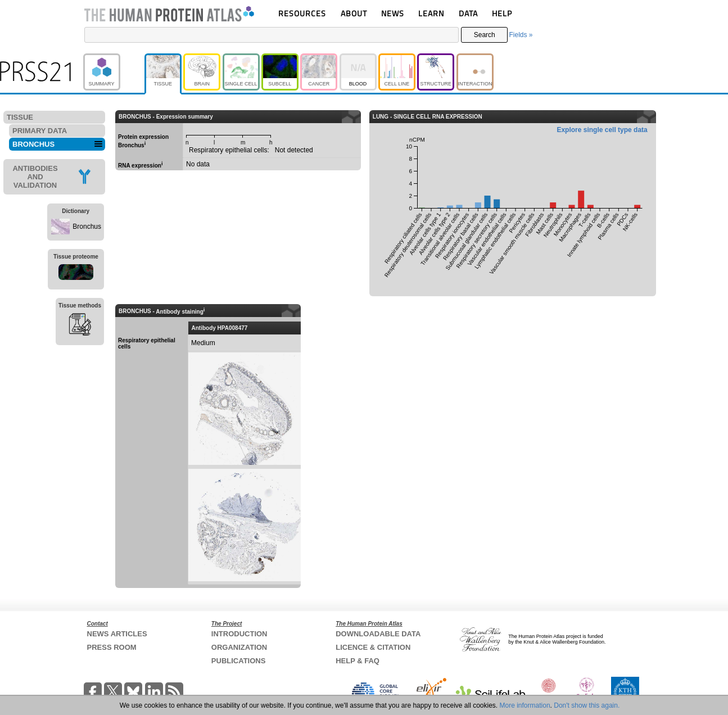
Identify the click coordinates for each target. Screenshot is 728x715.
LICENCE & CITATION (373, 647)
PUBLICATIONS (239, 661)
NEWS (393, 13)
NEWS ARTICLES (117, 634)
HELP (502, 13)
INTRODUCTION (239, 634)
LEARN (431, 13)
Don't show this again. (587, 705)
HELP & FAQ (358, 661)
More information (525, 705)
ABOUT (354, 13)
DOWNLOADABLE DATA (378, 634)
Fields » (521, 35)
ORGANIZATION (239, 647)
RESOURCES (302, 13)
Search (485, 35)
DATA (468, 13)
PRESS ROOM (112, 647)
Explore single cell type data (602, 130)
